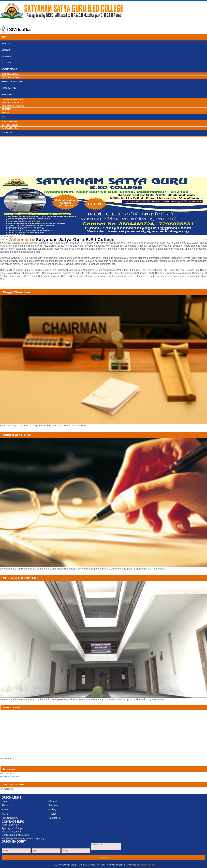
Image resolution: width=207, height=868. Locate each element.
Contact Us (7, 133)
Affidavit (53, 801)
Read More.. (158, 569)
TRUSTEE (6, 109)
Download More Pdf (10, 777)
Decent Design (147, 865)
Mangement (7, 95)
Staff (4, 117)
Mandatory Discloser (12, 82)
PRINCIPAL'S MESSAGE (13, 103)
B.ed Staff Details (10, 122)
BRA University (10, 818)
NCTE (5, 814)
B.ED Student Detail (11, 74)
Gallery (52, 810)
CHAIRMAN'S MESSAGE (13, 99)
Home (4, 37)
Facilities (6, 56)
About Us (6, 44)
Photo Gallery (9, 88)
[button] (4, 240)
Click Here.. (81, 426)
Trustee (52, 814)
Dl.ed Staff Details (10, 125)
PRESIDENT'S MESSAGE (13, 106)
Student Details (9, 69)
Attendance (7, 63)
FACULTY (6, 112)
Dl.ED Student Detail (11, 77)
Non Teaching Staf (10, 128)
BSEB (5, 810)
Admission (6, 50)
